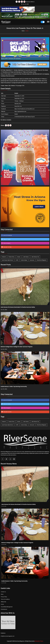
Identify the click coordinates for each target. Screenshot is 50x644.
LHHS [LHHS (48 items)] (17, 260)
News (2, 594)
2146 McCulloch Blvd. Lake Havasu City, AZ (25, 117)
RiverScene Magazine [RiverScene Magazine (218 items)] (42, 260)
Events (2, 604)
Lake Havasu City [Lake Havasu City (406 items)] (35, 257)
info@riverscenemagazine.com (8, 636)
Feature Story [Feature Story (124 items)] (11, 257)
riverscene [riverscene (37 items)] (32, 260)
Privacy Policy (4, 597)
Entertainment (4, 609)
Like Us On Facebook (7, 235)
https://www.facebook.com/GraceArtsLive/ (25, 109)
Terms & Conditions (5, 599)
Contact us (3, 592)
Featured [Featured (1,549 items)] (4, 257)
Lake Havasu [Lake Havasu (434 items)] (26, 257)
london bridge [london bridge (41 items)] (24, 260)
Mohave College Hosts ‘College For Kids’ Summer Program (17, 347)
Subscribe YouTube (7, 247)
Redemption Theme (39, 641)
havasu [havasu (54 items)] (19, 257)
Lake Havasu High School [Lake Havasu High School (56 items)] (7, 260)
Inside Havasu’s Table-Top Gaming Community (14, 387)
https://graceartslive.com (20, 111)
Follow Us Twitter (7, 239)
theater (16, 114)
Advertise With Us (30, 2)
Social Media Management (7, 607)
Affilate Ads (3, 602)
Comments (14, 59)
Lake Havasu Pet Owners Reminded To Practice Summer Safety (18, 307)
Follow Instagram (7, 243)
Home (23, 31)
